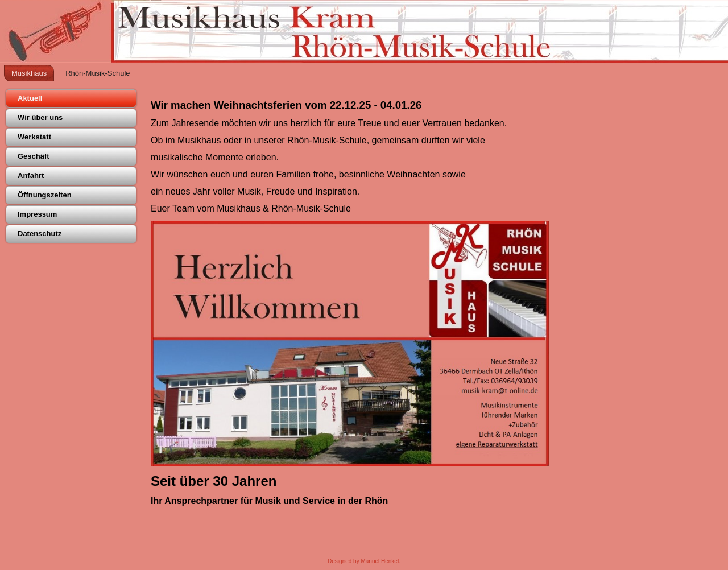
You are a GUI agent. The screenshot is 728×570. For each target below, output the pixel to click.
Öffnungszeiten (45, 195)
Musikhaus (29, 73)
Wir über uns (40, 117)
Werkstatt (34, 137)
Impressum (37, 214)
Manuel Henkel (380, 561)
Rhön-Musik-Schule (98, 73)
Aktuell (30, 98)
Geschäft (34, 156)
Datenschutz (40, 234)
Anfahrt (31, 175)
